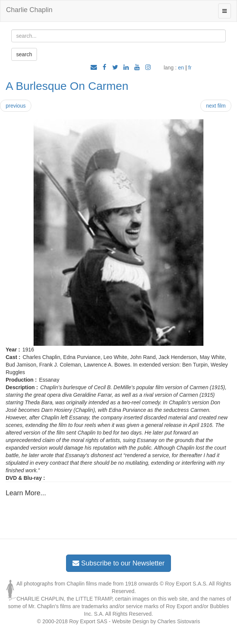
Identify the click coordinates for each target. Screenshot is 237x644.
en (181, 68)
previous (16, 106)
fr (190, 68)
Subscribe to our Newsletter (119, 563)
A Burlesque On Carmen (67, 86)
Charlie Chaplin (29, 10)
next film (216, 106)
